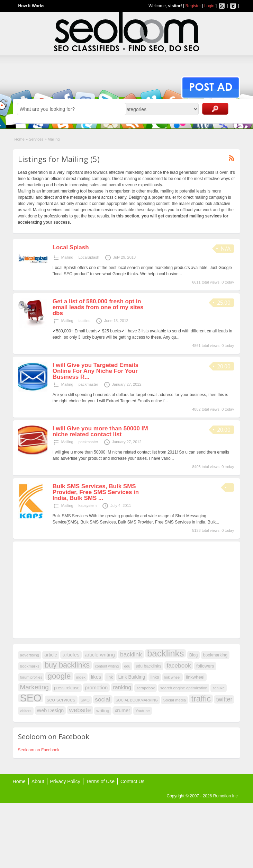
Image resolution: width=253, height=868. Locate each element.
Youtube (143, 711)
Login (209, 6)
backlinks (166, 653)
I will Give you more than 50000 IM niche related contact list (100, 431)
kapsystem (88, 505)
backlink (131, 654)
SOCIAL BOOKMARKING (137, 700)
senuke (218, 688)
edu (127, 666)
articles (71, 655)
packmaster (88, 384)
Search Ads (215, 109)
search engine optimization (184, 688)
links (155, 677)
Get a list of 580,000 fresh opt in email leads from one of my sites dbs (98, 307)
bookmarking (215, 655)
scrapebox (146, 688)
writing (103, 711)
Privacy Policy (65, 781)
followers (205, 666)
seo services (61, 700)
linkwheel (195, 677)
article (51, 655)
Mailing (67, 257)
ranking (122, 687)
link (110, 677)
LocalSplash (89, 257)
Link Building (132, 677)
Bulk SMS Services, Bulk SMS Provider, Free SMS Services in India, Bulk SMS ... (96, 492)
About (38, 781)
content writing (107, 666)
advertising (30, 655)
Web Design (50, 710)
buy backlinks (67, 665)
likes (96, 677)
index (81, 677)
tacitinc (84, 321)
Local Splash (71, 247)
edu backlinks (148, 666)
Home (20, 139)
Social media (174, 700)
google (59, 676)
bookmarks (30, 666)
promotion (96, 688)
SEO (31, 698)
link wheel (173, 677)
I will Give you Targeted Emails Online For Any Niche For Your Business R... (96, 371)
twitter (224, 699)
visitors (26, 711)
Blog (194, 655)
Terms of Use (100, 781)
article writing (100, 655)
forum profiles (31, 677)
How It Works (31, 6)
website (80, 710)
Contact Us (132, 781)
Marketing (34, 687)
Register (193, 6)
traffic (201, 699)
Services (36, 139)
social (102, 699)
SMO (85, 700)
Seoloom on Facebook (39, 750)
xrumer (122, 710)
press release (67, 688)
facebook (179, 665)
